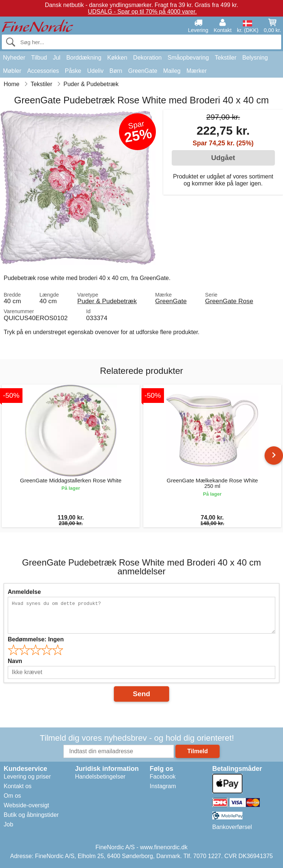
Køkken (117, 58)
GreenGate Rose (229, 301)
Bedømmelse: (36, 639)
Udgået (223, 158)
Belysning (255, 58)
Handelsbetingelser (100, 777)
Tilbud (39, 58)
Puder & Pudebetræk (107, 301)
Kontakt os (18, 786)
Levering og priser (27, 777)
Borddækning (84, 58)
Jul (56, 58)
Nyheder (14, 58)
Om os (12, 796)
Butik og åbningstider (31, 815)
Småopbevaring (188, 58)
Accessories (43, 71)
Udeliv (95, 71)
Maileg (172, 71)
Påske (73, 71)
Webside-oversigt (26, 805)
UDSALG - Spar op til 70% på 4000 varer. (142, 12)
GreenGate (143, 71)
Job (8, 824)
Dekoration (147, 58)
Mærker (197, 71)
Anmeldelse (24, 592)
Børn (116, 71)
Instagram (163, 786)
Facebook (163, 777)
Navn (15, 661)
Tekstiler (226, 58)
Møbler (12, 71)
